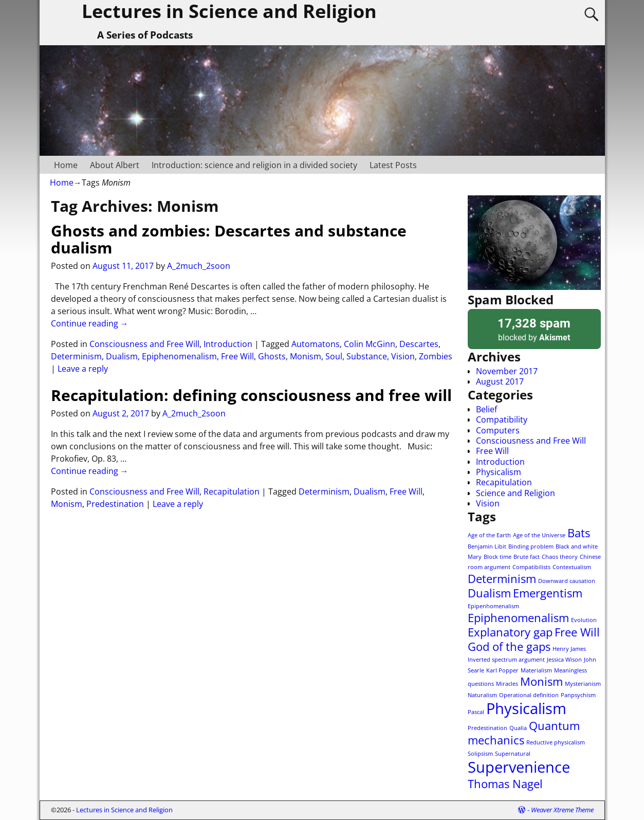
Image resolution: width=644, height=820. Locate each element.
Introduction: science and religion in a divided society (254, 165)
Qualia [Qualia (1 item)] (518, 728)
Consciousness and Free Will (144, 344)
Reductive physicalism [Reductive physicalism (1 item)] (556, 742)
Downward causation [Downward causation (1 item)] (567, 581)
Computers (498, 430)
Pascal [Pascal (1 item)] (476, 712)
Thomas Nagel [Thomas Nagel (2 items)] (505, 784)
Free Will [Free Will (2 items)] (577, 632)
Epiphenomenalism (179, 356)
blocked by (534, 329)
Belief (486, 409)
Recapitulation (232, 491)
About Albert (115, 165)
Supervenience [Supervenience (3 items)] (519, 767)
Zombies (436, 356)
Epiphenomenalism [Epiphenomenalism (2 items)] (518, 618)
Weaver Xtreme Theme (562, 810)
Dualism (122, 356)
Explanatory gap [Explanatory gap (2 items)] (510, 632)
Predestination (115, 504)
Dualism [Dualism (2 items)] (489, 593)
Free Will (237, 356)
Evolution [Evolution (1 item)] (584, 620)
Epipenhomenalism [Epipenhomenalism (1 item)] (493, 606)
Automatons (316, 344)
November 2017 (507, 371)
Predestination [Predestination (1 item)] (487, 728)
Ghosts (272, 356)
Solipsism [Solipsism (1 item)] (480, 754)
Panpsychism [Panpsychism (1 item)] (578, 695)
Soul (334, 356)
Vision (403, 356)
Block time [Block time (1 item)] (498, 557)
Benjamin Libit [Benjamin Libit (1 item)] (487, 546)
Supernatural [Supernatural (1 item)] (513, 754)
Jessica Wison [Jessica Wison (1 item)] (564, 660)
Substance (367, 356)
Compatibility (502, 420)
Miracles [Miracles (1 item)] (507, 684)
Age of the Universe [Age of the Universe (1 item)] (539, 535)
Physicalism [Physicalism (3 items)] (526, 708)
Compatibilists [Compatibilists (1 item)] (531, 567)
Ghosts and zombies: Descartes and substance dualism (229, 239)
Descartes (419, 344)
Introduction (228, 344)
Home (66, 165)
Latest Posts (393, 165)
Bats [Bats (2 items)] (579, 533)
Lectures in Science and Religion (124, 810)
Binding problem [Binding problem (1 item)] (531, 546)
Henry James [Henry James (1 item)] (569, 649)
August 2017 (500, 381)
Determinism (76, 356)
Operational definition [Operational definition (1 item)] (529, 695)
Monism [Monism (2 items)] (541, 681)
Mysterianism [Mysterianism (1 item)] (583, 684)
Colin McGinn (370, 344)
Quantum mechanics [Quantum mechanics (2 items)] (524, 733)
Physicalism (499, 472)
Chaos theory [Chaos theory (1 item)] (560, 557)
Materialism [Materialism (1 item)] (536, 670)
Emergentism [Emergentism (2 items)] (548, 593)
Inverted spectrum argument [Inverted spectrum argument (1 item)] (506, 660)
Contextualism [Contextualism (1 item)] (572, 567)
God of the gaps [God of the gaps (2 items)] (509, 646)
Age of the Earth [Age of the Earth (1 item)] (489, 535)
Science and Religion (516, 493)
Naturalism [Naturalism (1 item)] (482, 695)
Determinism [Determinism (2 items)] (502, 579)
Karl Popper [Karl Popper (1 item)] (502, 670)
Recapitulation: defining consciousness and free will (251, 395)
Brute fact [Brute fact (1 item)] (527, 557)
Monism (306, 356)
